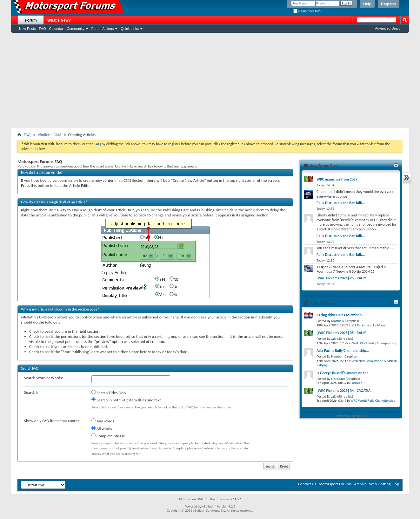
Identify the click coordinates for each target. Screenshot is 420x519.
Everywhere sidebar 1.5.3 (351, 416)
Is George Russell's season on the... (344, 373)
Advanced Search (389, 28)
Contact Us (307, 484)
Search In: (32, 392)
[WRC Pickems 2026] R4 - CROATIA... (345, 391)
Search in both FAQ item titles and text (126, 400)
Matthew (338, 321)
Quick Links (130, 29)
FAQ (43, 29)
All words (102, 428)
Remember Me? (307, 11)
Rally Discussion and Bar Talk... (341, 203)
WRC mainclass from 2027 (337, 179)
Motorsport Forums (335, 484)
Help (367, 4)
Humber (337, 356)
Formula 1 (358, 383)
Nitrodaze (338, 379)
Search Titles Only (109, 393)
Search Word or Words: (43, 378)
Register (389, 4)
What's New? (59, 20)
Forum (31, 20)
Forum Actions (103, 29)
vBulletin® (209, 506)
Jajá (334, 339)
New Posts (27, 29)
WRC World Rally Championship (375, 343)
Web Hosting (380, 484)
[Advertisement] (210, 80)
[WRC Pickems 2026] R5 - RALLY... (343, 278)
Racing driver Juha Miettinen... (341, 315)
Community (76, 29)
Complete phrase (108, 436)
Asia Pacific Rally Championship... (343, 351)
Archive (360, 484)
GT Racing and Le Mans (369, 325)
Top (396, 484)
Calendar (56, 29)
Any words (103, 421)
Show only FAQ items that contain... (54, 421)
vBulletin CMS (49, 135)
